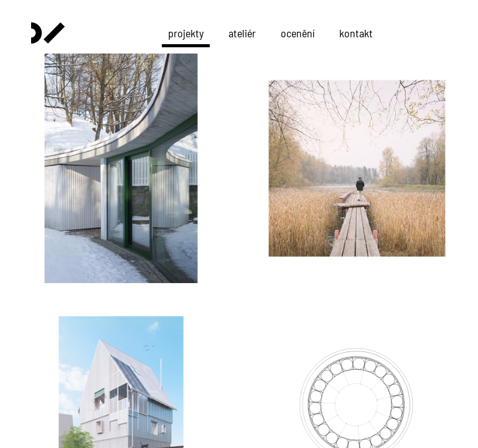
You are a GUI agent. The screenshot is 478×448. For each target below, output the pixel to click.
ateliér (242, 33)
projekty (186, 33)
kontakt (356, 33)
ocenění (298, 33)
